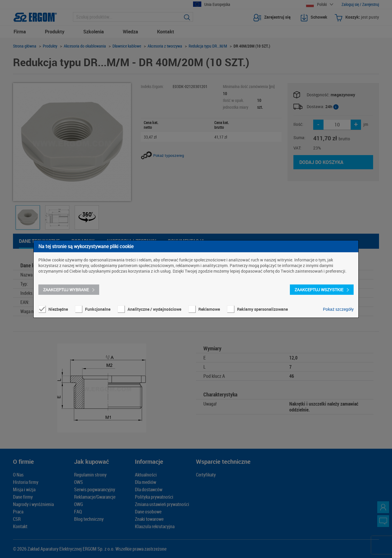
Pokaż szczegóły (338, 309)
